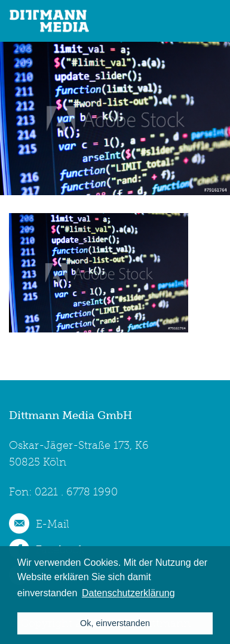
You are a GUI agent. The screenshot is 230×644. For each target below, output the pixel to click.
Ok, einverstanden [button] (115, 623)
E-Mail (53, 524)
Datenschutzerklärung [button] (128, 593)
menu (213, 21)
